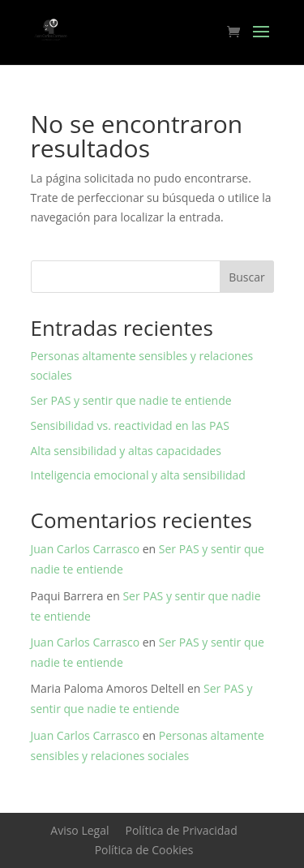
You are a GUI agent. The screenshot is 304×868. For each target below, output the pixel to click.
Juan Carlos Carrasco (86, 549)
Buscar (247, 277)
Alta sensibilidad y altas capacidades (126, 451)
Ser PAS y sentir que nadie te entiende (131, 400)
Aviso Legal (79, 830)
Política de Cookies (144, 850)
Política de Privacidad (181, 830)
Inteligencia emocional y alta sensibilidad (138, 475)
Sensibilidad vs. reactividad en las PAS (130, 425)
